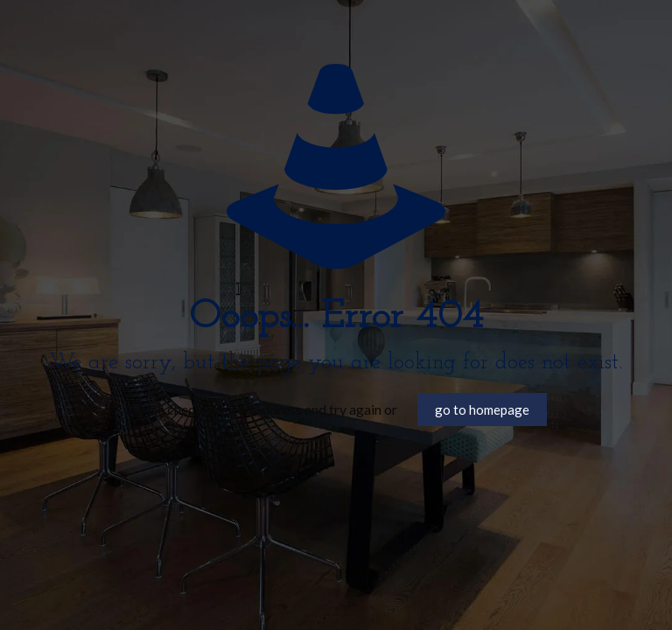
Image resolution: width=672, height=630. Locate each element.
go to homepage (482, 409)
